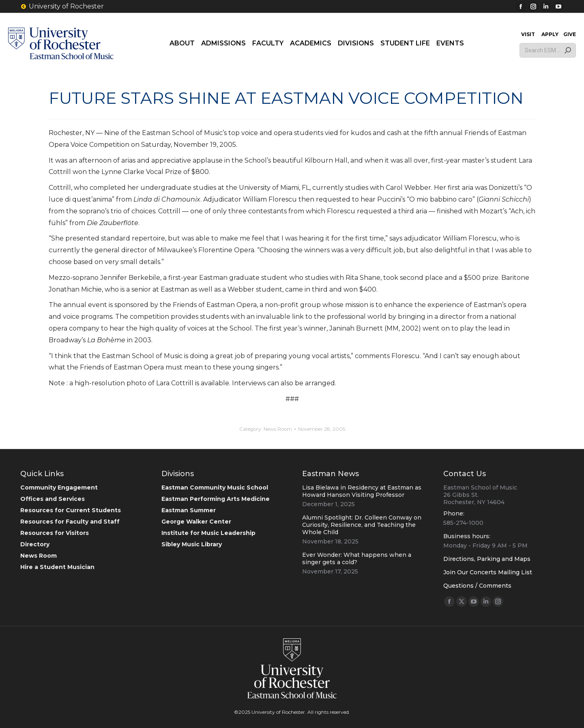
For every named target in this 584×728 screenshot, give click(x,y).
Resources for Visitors (55, 533)
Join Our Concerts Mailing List (488, 572)
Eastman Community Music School (215, 487)
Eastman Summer (189, 510)
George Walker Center (196, 522)
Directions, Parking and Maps (487, 559)
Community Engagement (59, 487)
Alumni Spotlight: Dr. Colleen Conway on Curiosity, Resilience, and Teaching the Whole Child (362, 525)
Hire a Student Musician (57, 567)
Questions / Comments (477, 586)
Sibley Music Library (192, 544)
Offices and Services (53, 499)
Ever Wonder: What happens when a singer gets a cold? (357, 558)
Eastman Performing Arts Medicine (216, 499)
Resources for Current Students (71, 510)
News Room (278, 429)
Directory (35, 544)
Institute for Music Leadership (208, 533)
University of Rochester (62, 6)
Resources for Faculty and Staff (70, 522)
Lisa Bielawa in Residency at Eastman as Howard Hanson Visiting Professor (362, 491)
